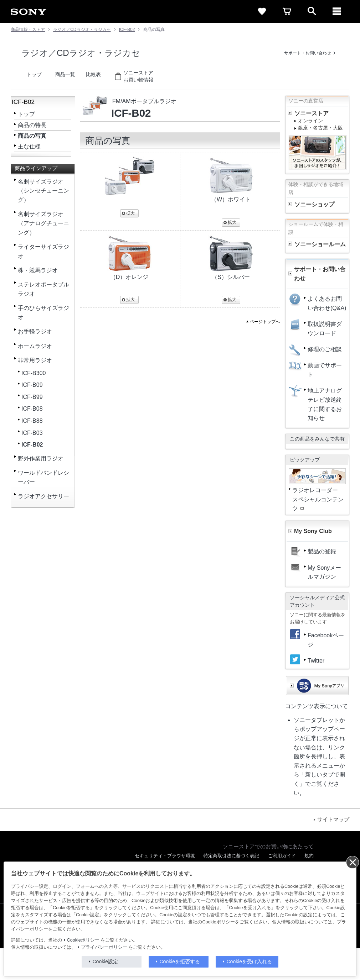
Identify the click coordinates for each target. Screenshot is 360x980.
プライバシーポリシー (104, 947)
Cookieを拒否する (180, 961)
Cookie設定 (106, 961)
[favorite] (262, 11)
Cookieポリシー (83, 940)
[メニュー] (337, 11)
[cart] (287, 11)
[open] (312, 11)
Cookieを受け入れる (250, 961)
